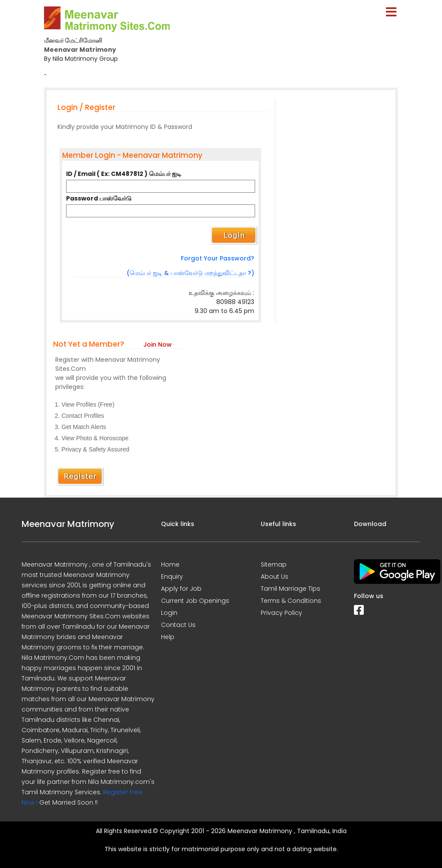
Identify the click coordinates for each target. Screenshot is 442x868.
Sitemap (274, 564)
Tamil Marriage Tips (290, 589)
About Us (275, 577)
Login (169, 613)
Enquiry (172, 577)
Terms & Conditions (291, 601)
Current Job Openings (195, 601)
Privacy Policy (281, 613)
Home (170, 564)
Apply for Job (181, 589)
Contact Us (178, 625)
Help (168, 637)
